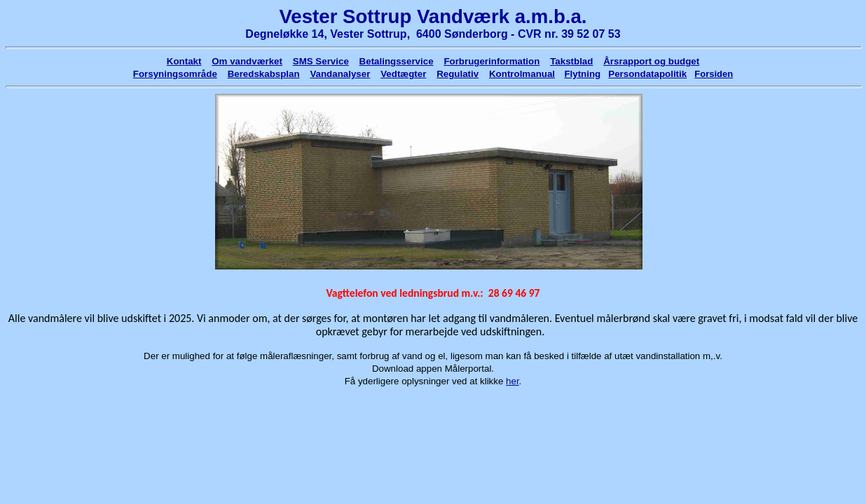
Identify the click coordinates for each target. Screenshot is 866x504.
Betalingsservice (397, 61)
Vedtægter (403, 74)
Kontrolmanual (522, 74)
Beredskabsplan (264, 74)
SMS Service (321, 61)
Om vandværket (247, 61)
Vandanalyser (340, 74)
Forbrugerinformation (492, 61)
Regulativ (458, 74)
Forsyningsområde (175, 74)
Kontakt (184, 61)
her (513, 381)
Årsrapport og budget (651, 61)
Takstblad (571, 61)
